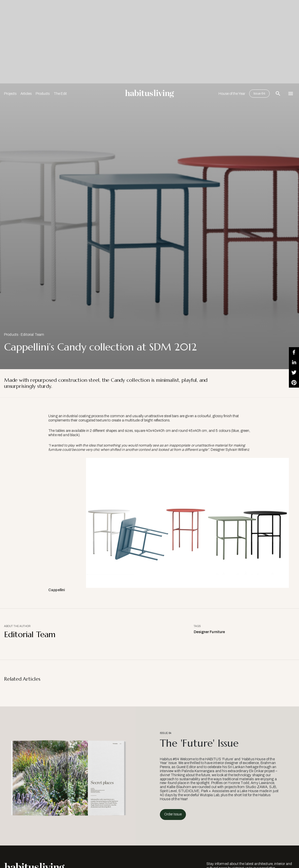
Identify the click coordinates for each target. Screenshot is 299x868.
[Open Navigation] (291, 94)
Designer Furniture (209, 632)
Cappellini (57, 590)
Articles (26, 94)
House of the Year (232, 94)
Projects (10, 94)
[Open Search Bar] (278, 94)
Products (43, 94)
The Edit (60, 94)
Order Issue (173, 814)
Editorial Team (32, 335)
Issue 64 (259, 94)
